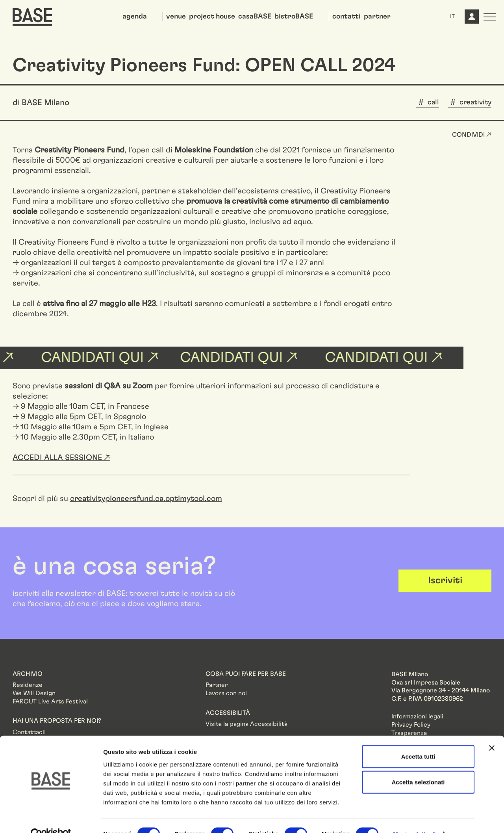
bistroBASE (294, 17)
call (433, 102)
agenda (135, 17)
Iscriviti (445, 581)
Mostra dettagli (414, 817)
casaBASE (255, 17)
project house (212, 17)
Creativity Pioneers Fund (80, 150)
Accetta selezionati (418, 766)
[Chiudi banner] (492, 731)
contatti (346, 17)
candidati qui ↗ (245, 358)
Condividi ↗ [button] (472, 135)
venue (176, 17)
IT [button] (452, 17)
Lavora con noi (226, 693)
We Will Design (34, 693)
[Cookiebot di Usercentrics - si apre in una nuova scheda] (51, 818)
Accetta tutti (418, 740)
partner (377, 17)
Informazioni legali (417, 716)
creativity (475, 102)
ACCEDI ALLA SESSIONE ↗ (61, 458)
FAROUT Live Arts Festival (50, 701)
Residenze (28, 685)
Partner (217, 685)
